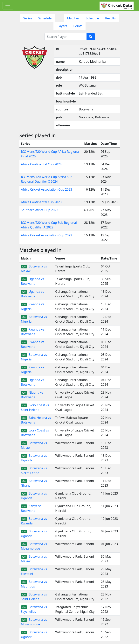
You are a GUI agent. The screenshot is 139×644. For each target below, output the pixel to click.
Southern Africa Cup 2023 (40, 210)
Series (28, 18)
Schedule (45, 18)
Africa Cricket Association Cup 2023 (47, 189)
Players (62, 26)
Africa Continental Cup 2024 (41, 164)
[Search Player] (66, 37)
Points (78, 26)
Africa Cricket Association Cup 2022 (47, 235)
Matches (73, 18)
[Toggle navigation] (8, 6)
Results (110, 18)
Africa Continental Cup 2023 (41, 202)
